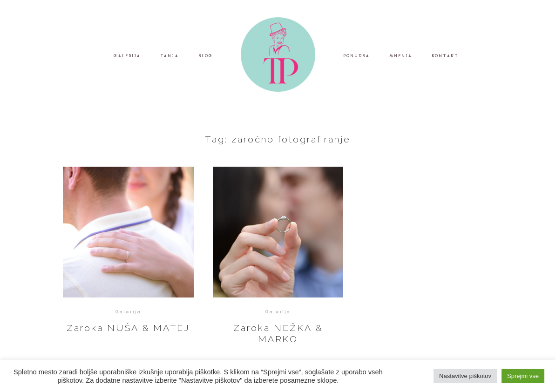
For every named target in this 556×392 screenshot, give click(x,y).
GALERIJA (127, 56)
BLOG (206, 56)
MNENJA (401, 56)
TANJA (170, 56)
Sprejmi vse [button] (523, 376)
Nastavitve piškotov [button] (465, 376)
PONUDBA (356, 56)
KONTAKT (445, 56)
